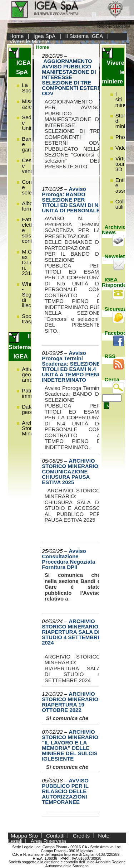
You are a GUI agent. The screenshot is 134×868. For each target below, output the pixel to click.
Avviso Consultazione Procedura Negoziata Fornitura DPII (68, 559)
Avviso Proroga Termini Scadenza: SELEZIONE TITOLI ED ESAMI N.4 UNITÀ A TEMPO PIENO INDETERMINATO (72, 366)
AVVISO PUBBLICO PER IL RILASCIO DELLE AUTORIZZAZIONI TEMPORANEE (65, 791)
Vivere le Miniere (29, 41)
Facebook (117, 333)
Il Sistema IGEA (84, 36)
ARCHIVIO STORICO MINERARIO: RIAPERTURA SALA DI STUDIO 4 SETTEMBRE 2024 (71, 632)
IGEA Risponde (114, 282)
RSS (110, 356)
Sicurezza (117, 309)
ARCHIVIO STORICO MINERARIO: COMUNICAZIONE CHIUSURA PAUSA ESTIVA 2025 (71, 471)
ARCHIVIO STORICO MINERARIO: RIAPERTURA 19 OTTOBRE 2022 (71, 702)
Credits (81, 835)
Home (16, 36)
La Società (31, 88)
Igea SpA (45, 36)
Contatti (55, 835)
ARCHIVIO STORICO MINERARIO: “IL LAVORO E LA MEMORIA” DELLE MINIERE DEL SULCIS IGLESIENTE (71, 745)
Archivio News (114, 230)
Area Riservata (48, 841)
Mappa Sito (24, 835)
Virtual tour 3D (123, 164)
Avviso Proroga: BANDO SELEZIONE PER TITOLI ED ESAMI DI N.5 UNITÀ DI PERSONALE (72, 200)
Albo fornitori (31, 206)
